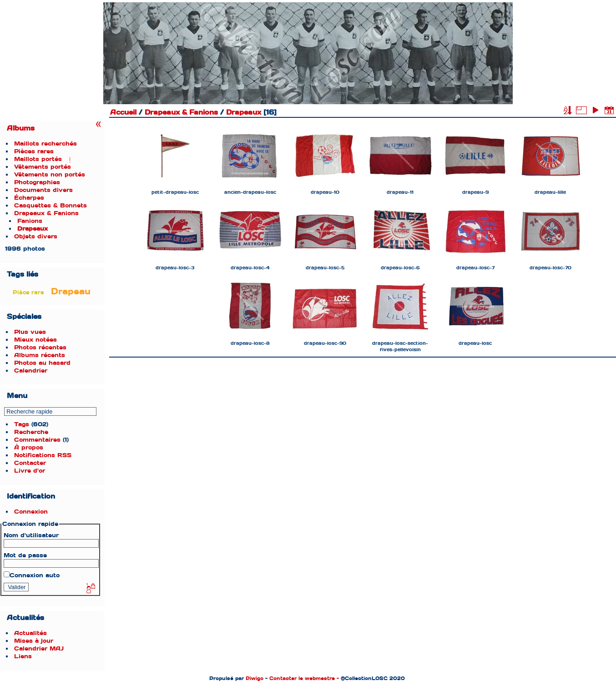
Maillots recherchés (45, 144)
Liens (23, 656)
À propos (29, 447)
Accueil (123, 112)
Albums (21, 128)
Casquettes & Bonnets (50, 205)
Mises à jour (34, 641)
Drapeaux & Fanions (46, 213)
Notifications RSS (43, 455)
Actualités (30, 633)
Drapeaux (33, 229)
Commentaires (37, 440)
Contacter (30, 463)
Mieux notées (35, 340)
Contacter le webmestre (302, 678)
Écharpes (29, 198)
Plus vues (30, 332)
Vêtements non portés (50, 174)
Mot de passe (25, 555)
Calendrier (31, 371)
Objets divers (36, 236)
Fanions (30, 221)
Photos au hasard (42, 363)
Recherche (31, 432)
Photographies (37, 182)
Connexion (31, 512)
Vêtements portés (43, 167)
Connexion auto (32, 575)
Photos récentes (40, 347)
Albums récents (40, 355)
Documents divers (43, 190)
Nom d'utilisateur (31, 535)
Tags (22, 424)
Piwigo (255, 678)
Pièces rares (34, 151)
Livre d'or (30, 471)
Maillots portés (38, 159)
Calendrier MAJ (39, 648)
